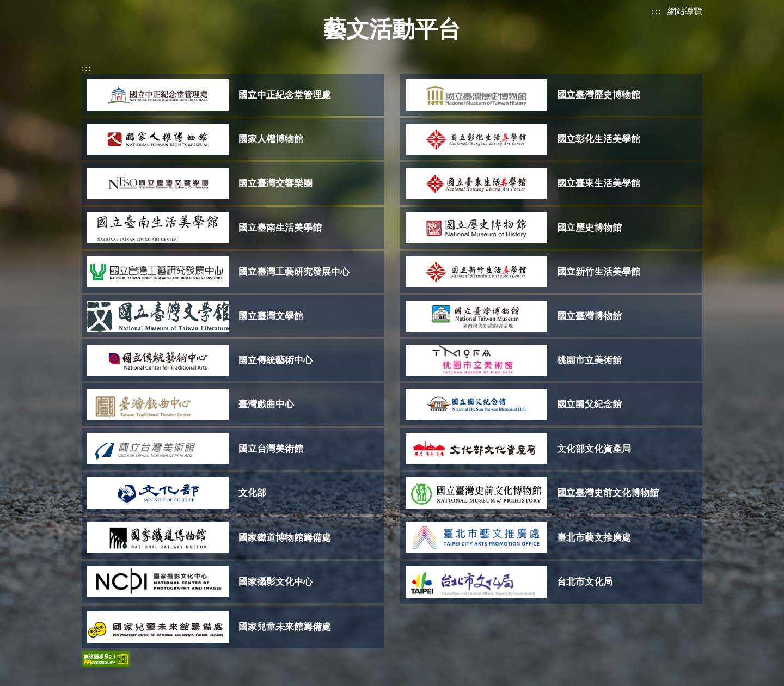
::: (657, 11)
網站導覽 (685, 11)
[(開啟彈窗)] (233, 95)
